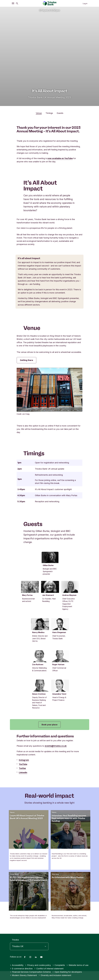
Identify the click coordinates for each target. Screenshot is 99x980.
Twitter (22, 801)
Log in (85, 3)
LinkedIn (23, 805)
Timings (49, 113)
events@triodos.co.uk (56, 779)
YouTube (23, 797)
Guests (60, 113)
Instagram (24, 793)
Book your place (49, 757)
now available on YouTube (60, 158)
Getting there (26, 360)
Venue (39, 113)
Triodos (15, 973)
